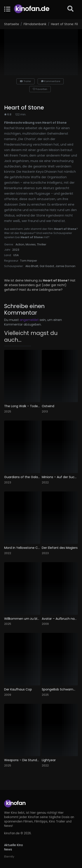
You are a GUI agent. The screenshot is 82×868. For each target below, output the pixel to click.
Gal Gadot (47, 266)
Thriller (42, 244)
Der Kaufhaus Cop (18, 689)
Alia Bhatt (32, 266)
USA (16, 255)
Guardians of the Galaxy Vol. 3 (22, 477)
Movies (31, 244)
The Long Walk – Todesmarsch (22, 406)
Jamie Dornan (65, 266)
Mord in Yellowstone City (22, 548)
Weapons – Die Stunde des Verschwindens (22, 760)
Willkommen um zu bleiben (22, 619)
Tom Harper (29, 261)
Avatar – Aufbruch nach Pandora (60, 619)
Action (20, 244)
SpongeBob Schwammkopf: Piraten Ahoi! (60, 689)
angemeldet (29, 320)
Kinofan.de (32, 9)
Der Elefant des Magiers (60, 548)
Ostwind (48, 406)
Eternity (9, 857)
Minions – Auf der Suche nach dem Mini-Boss (60, 477)
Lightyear (49, 760)
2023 (16, 250)
